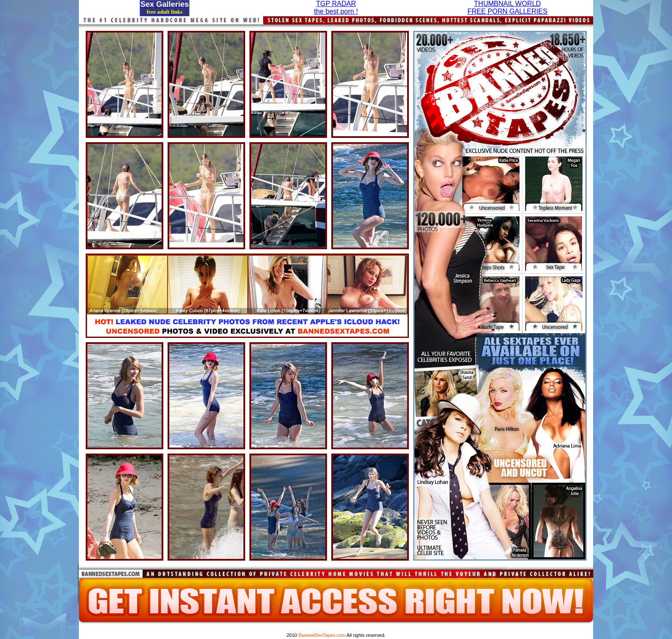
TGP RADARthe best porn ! (336, 7)
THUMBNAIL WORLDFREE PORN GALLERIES (508, 7)
